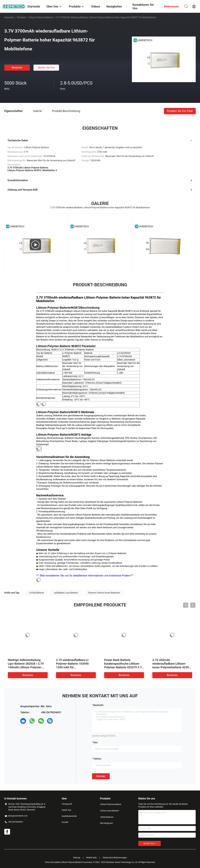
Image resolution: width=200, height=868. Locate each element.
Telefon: (97, 759)
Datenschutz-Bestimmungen (115, 858)
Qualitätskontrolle (69, 816)
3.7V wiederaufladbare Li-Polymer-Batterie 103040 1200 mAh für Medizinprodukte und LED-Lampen (73, 667)
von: (96, 742)
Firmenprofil (67, 804)
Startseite (9, 17)
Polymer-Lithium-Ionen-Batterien (104, 593)
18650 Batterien (107, 817)
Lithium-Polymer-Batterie (41, 17)
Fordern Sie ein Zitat (180, 111)
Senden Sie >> (150, 843)
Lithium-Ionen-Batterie (109, 811)
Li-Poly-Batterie (37, 593)
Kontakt (101, 776)
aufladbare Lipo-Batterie (66, 593)
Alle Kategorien (106, 823)
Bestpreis (17, 68)
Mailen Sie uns (46, 68)
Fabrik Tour (67, 810)
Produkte (22, 17)
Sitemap (77, 858)
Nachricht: (98, 705)
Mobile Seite (92, 858)
